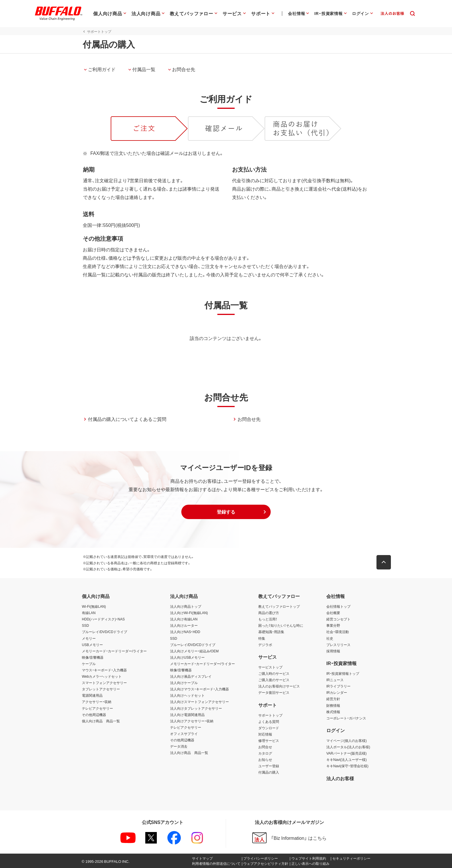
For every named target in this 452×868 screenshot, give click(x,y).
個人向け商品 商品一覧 (101, 721)
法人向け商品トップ (186, 606)
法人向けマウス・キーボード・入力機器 (199, 689)
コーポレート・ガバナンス (346, 718)
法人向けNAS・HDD (185, 632)
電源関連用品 (92, 695)
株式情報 (333, 712)
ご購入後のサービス (274, 680)
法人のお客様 (340, 778)
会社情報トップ (338, 606)
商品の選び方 (269, 613)
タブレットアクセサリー (101, 689)
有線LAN (89, 613)
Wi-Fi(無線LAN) (94, 606)
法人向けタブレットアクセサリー (196, 708)
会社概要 (333, 613)
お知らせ (265, 759)
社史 (330, 638)
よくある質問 (269, 721)
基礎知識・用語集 (271, 632)
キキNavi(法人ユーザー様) (346, 759)
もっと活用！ (268, 619)
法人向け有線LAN (184, 619)
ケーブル (89, 664)
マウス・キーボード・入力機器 (104, 670)
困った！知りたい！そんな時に (281, 625)
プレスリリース (338, 645)
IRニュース (335, 680)
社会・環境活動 (338, 632)
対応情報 (265, 734)
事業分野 (333, 625)
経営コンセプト (338, 619)
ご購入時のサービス (274, 673)
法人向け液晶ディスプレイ (191, 676)
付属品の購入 (269, 772)
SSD (85, 625)
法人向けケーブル (184, 683)
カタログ (265, 753)
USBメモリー (92, 645)
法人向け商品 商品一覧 (189, 753)
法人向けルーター (184, 625)
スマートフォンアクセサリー (104, 683)
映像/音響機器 (93, 657)
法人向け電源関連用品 (187, 715)
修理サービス (269, 740)
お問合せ (265, 747)
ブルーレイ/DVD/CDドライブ (104, 632)
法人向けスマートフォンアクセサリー (199, 702)
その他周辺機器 (94, 715)
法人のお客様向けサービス (279, 686)
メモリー (89, 638)
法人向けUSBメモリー (188, 657)
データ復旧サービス (274, 692)
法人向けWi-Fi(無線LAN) (189, 613)
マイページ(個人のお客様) (346, 740)
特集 (262, 638)
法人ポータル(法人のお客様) (348, 747)
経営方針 (333, 699)
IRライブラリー (338, 686)
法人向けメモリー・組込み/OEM (194, 651)
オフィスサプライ (184, 734)
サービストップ (270, 667)
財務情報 (333, 705)
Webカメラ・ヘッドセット (102, 676)
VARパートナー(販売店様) (346, 753)
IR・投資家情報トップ (343, 673)
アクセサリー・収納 (97, 702)
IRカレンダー (337, 692)
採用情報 (333, 651)
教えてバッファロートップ (279, 606)
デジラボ (265, 645)
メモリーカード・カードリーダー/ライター (114, 651)
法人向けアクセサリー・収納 (192, 721)
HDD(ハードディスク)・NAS (103, 619)
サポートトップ (270, 715)
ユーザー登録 (269, 766)
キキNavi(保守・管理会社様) (347, 766)
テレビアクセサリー (97, 708)
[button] (226, 512)
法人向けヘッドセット (187, 695)
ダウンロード (269, 728)
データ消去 (179, 746)
